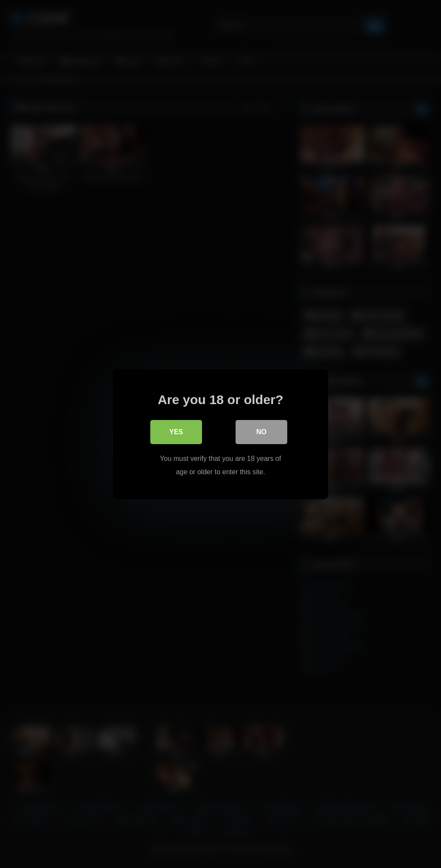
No (261, 432)
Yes (176, 432)
